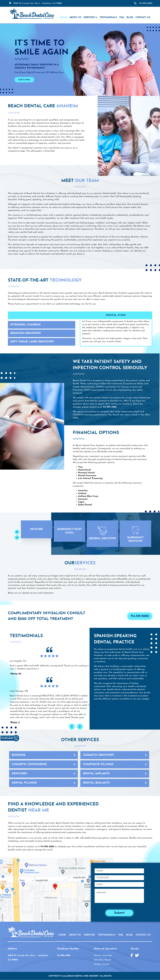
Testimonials (108, 17)
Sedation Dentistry (26, 333)
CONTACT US (143, 935)
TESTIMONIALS (107, 935)
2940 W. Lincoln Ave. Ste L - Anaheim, (38, 3)
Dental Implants (96, 774)
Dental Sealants (96, 783)
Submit (119, 913)
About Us (75, 17)
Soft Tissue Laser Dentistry (32, 342)
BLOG (129, 935)
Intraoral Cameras (25, 325)
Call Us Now (24, 80)
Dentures (19, 774)
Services (89, 17)
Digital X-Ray (116, 315)
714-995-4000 (146, 3)
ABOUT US (75, 935)
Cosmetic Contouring (29, 764)
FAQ (122, 17)
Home (63, 17)
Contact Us (143, 17)
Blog (130, 17)
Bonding (19, 755)
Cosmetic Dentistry (99, 755)
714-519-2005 (140, 616)
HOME (62, 935)
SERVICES (89, 935)
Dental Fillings (24, 783)
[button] (37, 529)
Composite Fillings (98, 764)
